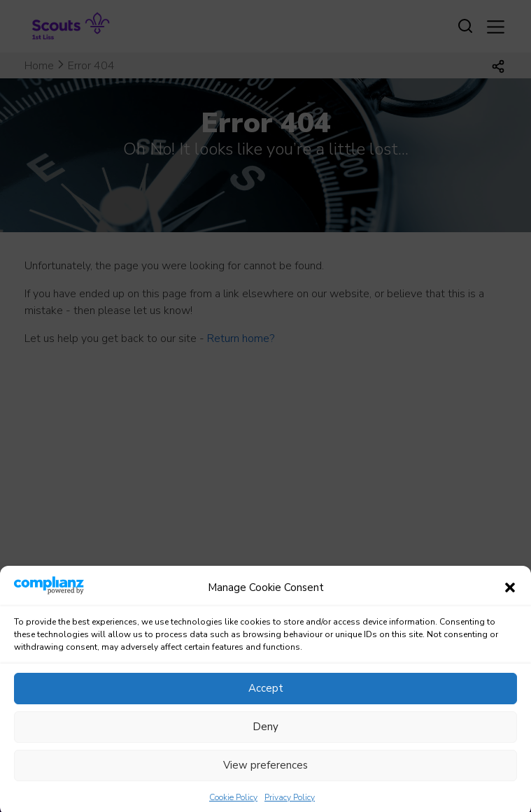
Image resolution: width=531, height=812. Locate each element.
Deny (265, 735)
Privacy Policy (290, 806)
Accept (266, 697)
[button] (510, 597)
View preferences (265, 774)
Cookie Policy (233, 806)
